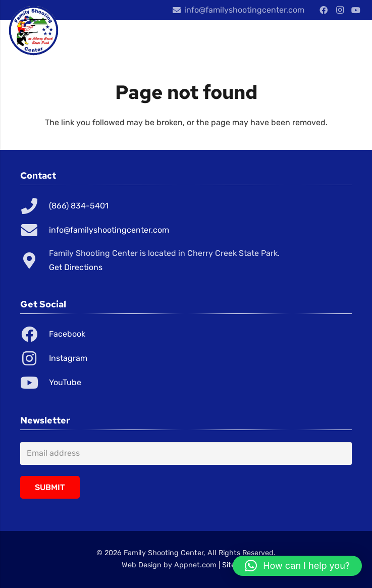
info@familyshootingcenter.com (109, 230)
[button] (297, 566)
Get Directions (76, 267)
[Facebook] (324, 10)
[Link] (34, 30)
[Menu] (313, 40)
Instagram (68, 358)
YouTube (65, 382)
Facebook (67, 334)
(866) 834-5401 (79, 206)
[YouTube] (356, 10)
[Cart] (352, 40)
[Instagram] (340, 10)
